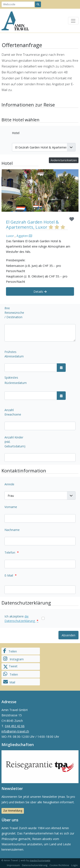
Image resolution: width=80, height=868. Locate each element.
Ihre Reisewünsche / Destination (14, 313)
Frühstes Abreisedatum (14, 354)
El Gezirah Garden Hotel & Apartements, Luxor (32, 225)
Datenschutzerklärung (35, 865)
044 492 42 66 (15, 726)
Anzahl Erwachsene (13, 412)
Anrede (9, 484)
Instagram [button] (13, 659)
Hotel (16, 133)
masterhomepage (40, 860)
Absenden (68, 635)
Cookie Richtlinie (59, 865)
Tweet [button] (10, 666)
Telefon (12, 552)
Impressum (13, 865)
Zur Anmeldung (13, 811)
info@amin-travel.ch (15, 731)
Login (74, 865)
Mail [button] (9, 682)
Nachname (12, 530)
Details (40, 292)
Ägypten (22, 236)
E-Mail (11, 575)
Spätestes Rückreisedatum (16, 380)
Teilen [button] (10, 651)
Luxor (10, 236)
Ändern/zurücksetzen (64, 160)
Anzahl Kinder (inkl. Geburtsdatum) (15, 442)
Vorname (11, 507)
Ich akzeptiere (21, 619)
